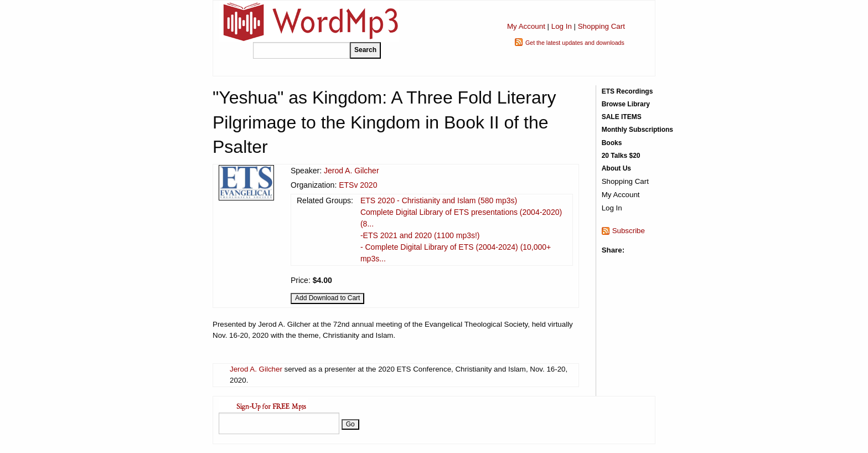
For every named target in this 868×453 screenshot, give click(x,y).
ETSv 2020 (358, 185)
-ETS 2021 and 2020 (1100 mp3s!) (420, 235)
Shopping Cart (601, 26)
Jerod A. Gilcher (352, 171)
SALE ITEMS (622, 117)
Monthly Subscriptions (637, 130)
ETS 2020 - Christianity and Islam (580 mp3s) (439, 200)
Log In (562, 26)
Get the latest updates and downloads (575, 43)
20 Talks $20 (621, 156)
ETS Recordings (627, 91)
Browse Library (626, 104)
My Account (526, 26)
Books (612, 143)
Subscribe (629, 231)
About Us (616, 168)
